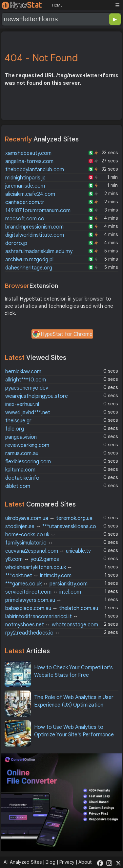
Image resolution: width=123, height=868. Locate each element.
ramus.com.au (22, 453)
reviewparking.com (27, 445)
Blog (51, 862)
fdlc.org (15, 429)
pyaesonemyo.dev (27, 388)
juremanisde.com (25, 186)
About (85, 862)
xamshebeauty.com (28, 153)
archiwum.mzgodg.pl (29, 260)
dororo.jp (16, 243)
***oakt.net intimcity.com (38, 576)
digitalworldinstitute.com (35, 235)
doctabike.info (22, 478)
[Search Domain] (40, 19)
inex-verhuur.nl (22, 404)
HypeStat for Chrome (62, 335)
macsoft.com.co (25, 219)
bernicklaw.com (23, 372)
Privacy (67, 862)
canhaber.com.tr (25, 202)
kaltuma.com (20, 470)
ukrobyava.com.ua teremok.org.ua (49, 518)
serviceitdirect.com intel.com (43, 592)
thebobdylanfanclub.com (35, 170)
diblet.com (18, 486)
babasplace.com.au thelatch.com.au (52, 608)
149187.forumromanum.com (38, 211)
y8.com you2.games (32, 559)
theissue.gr (18, 421)
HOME (57, 5)
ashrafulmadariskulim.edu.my (39, 251)
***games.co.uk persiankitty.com (46, 584)
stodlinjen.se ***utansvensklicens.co (51, 526)
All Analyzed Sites (23, 862)
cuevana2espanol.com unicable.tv (48, 551)
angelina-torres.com (29, 161)
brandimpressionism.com (34, 227)
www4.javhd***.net (28, 413)
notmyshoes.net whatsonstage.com (52, 625)
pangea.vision (21, 437)
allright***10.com (26, 380)
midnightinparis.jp (25, 178)
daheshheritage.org (29, 268)
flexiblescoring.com (28, 462)
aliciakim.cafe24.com (30, 194)
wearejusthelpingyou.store (37, 396)
